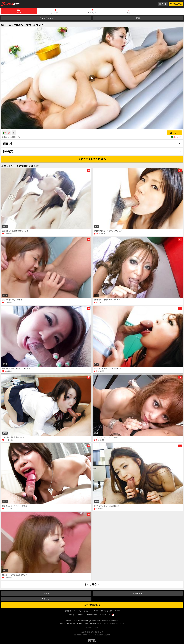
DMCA (95, 611)
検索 (129, 13)
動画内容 (8, 144)
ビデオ (19, 13)
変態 (138, 18)
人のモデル (55, 13)
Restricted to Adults (92, 641)
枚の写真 (8, 151)
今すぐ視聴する (92, 605)
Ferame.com (11, 4)
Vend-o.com (71, 623)
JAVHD (117, 611)
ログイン (163, 4)
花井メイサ (178, 137)
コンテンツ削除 (106, 611)
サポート (82, 615)
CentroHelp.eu (94, 623)
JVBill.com (61, 623)
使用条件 (68, 611)
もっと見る (92, 584)
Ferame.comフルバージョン (98, 615)
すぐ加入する (176, 4)
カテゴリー (92, 13)
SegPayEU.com (82, 623)
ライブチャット (46, 18)
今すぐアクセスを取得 (92, 159)
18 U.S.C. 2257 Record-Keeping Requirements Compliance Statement (92, 621)
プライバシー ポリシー (82, 611)
